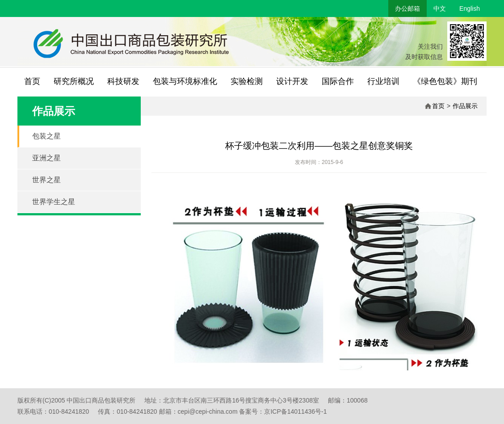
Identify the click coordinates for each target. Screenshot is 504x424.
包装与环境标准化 (185, 81)
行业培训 (383, 81)
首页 (32, 81)
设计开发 (292, 81)
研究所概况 (74, 81)
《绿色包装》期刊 (445, 81)
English (470, 8)
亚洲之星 (46, 158)
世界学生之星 (54, 202)
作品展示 (465, 106)
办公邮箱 (407, 8)
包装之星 (46, 136)
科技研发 (123, 81)
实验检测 (247, 81)
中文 (440, 8)
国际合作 (338, 81)
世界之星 (46, 180)
